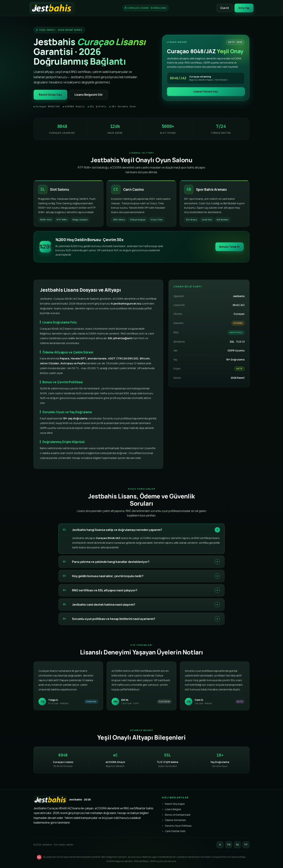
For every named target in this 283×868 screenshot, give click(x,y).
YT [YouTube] (246, 845)
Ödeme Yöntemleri (175, 820)
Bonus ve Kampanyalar (178, 815)
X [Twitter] (220, 845)
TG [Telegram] (229, 845)
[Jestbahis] (52, 8)
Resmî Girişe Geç (50, 95)
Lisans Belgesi (173, 809)
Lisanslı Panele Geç (206, 91)
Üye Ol (225, 8)
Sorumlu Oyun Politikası (178, 826)
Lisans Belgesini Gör (89, 95)
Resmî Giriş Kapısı (175, 804)
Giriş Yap (244, 8)
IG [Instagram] (237, 845)
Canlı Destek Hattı (175, 831)
